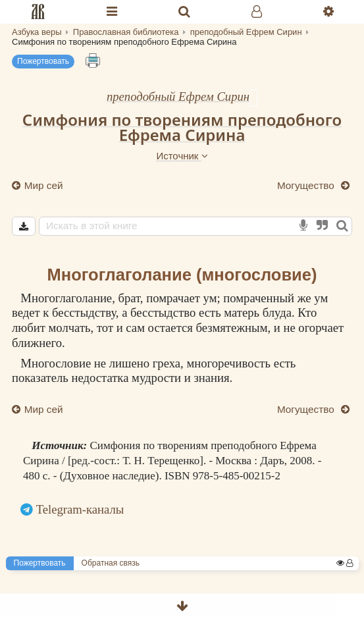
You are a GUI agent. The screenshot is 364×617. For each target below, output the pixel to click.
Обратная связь (111, 563)
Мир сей (42, 185)
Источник (182, 156)
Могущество (307, 185)
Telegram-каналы (80, 509)
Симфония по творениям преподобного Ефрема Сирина (182, 127)
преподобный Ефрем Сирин (178, 96)
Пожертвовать (43, 61)
